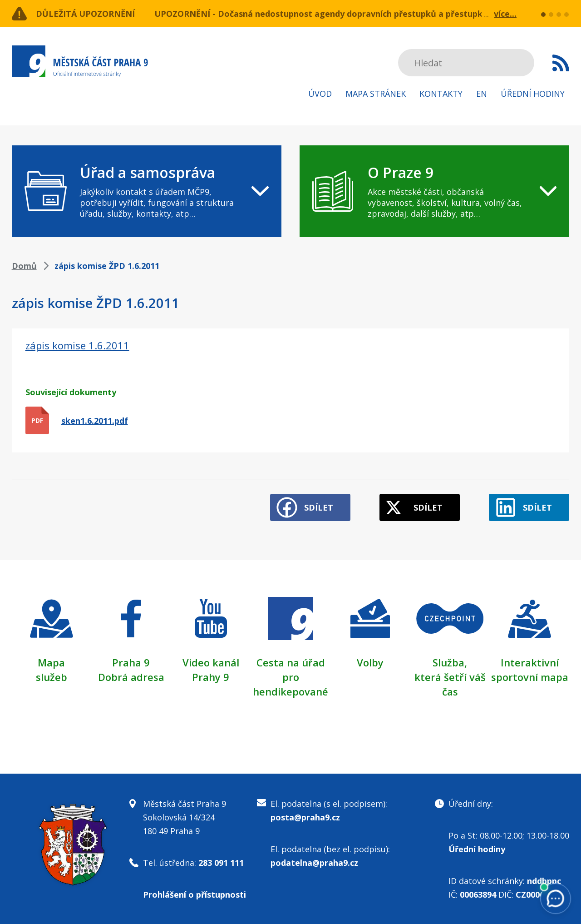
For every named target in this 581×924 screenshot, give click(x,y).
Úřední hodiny (533, 94)
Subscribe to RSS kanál (561, 63)
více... (505, 14)
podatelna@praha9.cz (314, 863)
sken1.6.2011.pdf (95, 421)
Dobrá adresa (131, 677)
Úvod (320, 94)
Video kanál (211, 662)
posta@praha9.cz (305, 817)
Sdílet (319, 507)
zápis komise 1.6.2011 (77, 345)
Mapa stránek (376, 94)
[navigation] (147, 191)
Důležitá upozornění (85, 14)
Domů (24, 266)
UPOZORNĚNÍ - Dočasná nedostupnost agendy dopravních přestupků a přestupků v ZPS (333, 14)
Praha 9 (131, 662)
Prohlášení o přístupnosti (194, 894)
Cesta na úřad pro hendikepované (290, 677)
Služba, (450, 662)
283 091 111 (221, 863)
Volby (370, 662)
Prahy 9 (211, 677)
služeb (52, 677)
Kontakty (441, 94)
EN (482, 94)
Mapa (51, 662)
